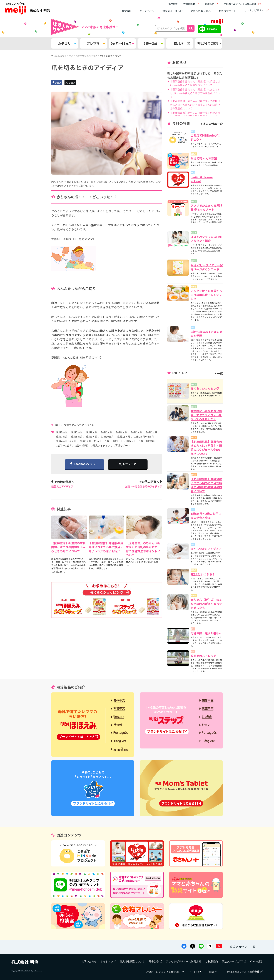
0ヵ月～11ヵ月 (122, 43)
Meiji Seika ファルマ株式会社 (245, 972)
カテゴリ (67, 43)
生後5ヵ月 (137, 432)
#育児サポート (122, 446)
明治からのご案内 (209, 43)
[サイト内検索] (266, 4)
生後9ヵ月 (92, 437)
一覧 (219, 373)
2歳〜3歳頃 (81, 446)
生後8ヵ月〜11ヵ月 (91, 441)
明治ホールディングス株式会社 (242, 4)
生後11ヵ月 (124, 437)
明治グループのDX (234, 962)
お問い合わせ (89, 962)
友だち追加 (212, 29)
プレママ (96, 43)
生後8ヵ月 (77, 437)
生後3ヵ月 (107, 432)
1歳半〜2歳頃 (64, 446)
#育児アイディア (101, 446)
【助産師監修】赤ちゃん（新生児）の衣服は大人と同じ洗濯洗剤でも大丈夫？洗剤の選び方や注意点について (195, 105)
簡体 (213, 972)
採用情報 (173, 4)
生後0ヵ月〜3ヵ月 (144, 437)
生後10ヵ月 (107, 437)
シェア (56, 83)
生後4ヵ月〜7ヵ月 (66, 441)
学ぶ (58, 425)
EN (197, 972)
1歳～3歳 (153, 43)
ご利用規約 (211, 962)
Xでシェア (130, 464)
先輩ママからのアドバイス (79, 425)
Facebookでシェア (84, 464)
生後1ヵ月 (77, 432)
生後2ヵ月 (92, 432)
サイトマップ (108, 962)
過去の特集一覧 (212, 124)
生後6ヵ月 (152, 432)
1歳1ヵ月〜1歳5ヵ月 (124, 441)
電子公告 (155, 962)
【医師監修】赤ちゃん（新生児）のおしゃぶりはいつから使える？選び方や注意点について (195, 93)
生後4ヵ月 (122, 432)
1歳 (107, 441)
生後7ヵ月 (62, 437)
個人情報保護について (132, 962)
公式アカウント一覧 (243, 947)
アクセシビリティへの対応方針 (184, 962)
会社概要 (212, 4)
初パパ (182, 43)
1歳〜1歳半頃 (147, 441)
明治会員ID (191, 4)
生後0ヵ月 (62, 432)
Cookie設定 (256, 962)
